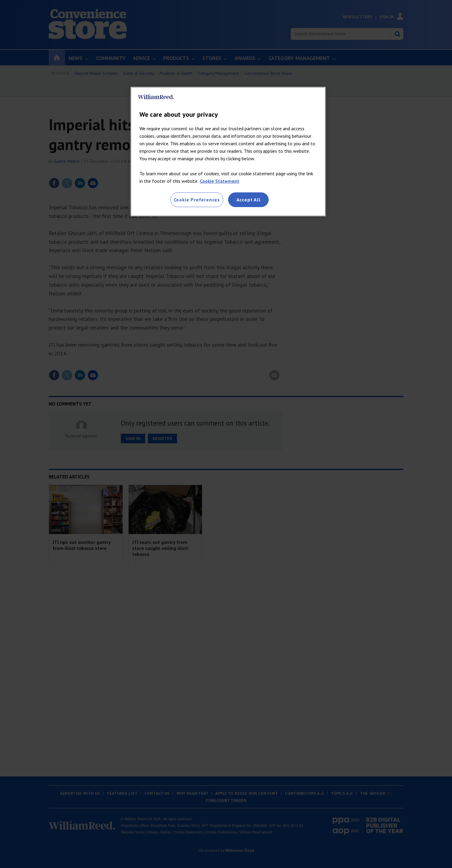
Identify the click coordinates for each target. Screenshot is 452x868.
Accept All (249, 200)
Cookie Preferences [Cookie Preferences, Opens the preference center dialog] (197, 200)
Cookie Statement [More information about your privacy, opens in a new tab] (220, 181)
